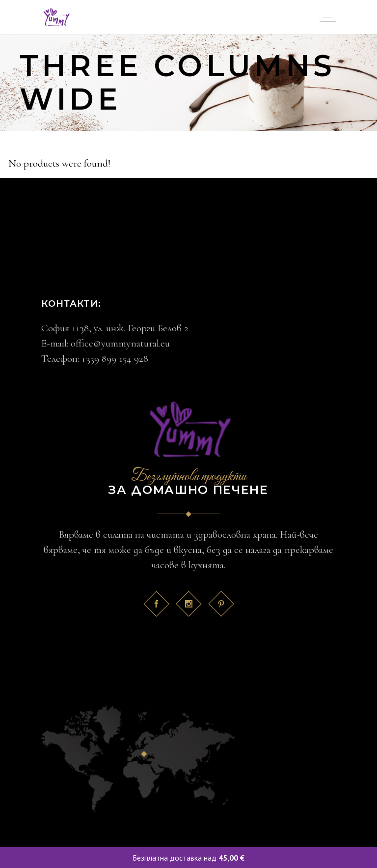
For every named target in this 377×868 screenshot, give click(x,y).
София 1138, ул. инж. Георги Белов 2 (115, 328)
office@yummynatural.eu (120, 343)
